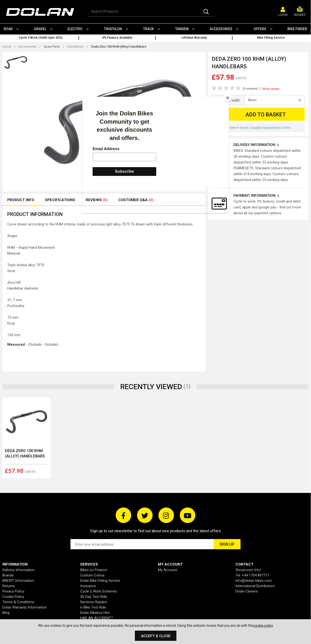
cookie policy (263, 626)
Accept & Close (156, 636)
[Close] (228, 98)
